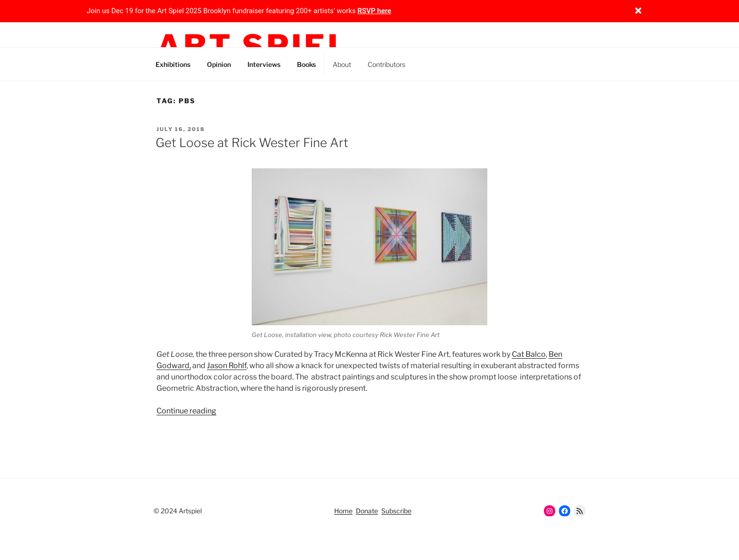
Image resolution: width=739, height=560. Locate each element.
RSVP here (375, 11)
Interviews (264, 64)
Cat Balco (529, 354)
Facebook (469, 63)
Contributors (386, 64)
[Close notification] (638, 11)
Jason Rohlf (227, 366)
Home (343, 511)
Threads (448, 63)
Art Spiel (253, 46)
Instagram (426, 63)
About (342, 64)
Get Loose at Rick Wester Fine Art (252, 143)
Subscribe (396, 511)
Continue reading (186, 411)
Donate (367, 511)
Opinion (219, 64)
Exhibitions (173, 64)
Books (306, 64)
